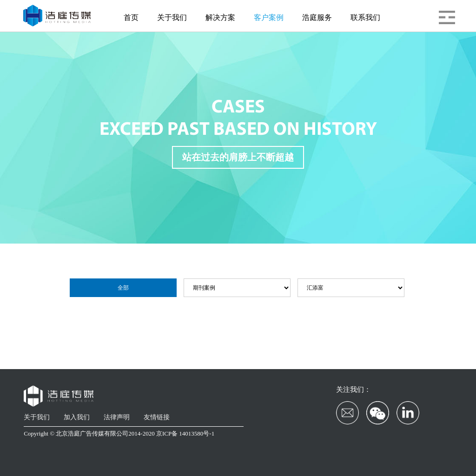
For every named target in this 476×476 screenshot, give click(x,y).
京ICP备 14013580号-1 (185, 433)
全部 (123, 288)
